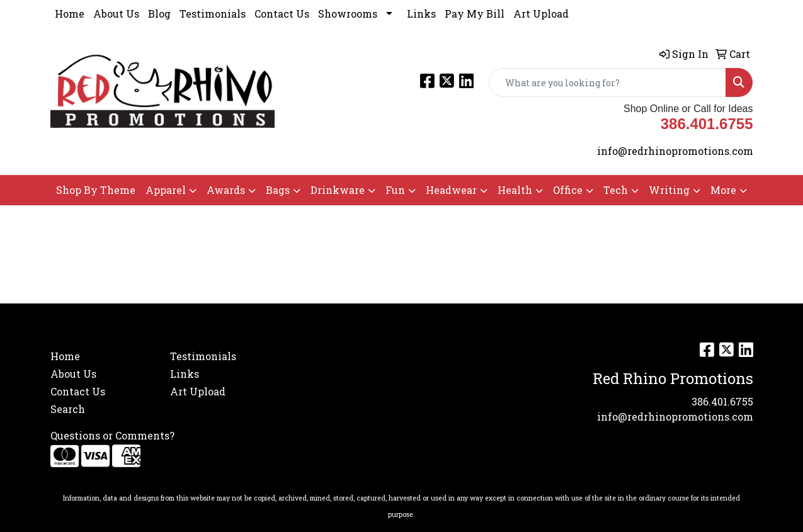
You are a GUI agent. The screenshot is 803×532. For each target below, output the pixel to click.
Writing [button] (669, 190)
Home (70, 14)
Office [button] (568, 190)
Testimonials (213, 14)
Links (421, 14)
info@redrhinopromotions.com (675, 151)
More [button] (723, 190)
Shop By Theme (96, 190)
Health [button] (515, 190)
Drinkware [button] (338, 190)
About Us (116, 14)
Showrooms (348, 14)
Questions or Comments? (112, 435)
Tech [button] (616, 190)
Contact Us (282, 14)
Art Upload (541, 14)
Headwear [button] (451, 190)
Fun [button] (395, 190)
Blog (159, 14)
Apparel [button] (166, 190)
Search (68, 409)
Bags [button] (278, 190)
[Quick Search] (607, 82)
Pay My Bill (475, 14)
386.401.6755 (722, 401)
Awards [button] (226, 190)
